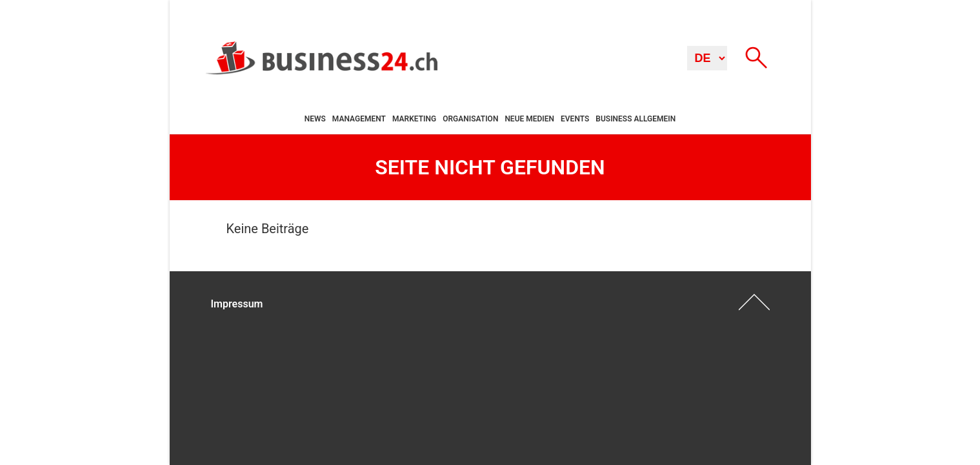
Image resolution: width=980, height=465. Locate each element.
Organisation (470, 119)
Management (359, 119)
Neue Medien (529, 119)
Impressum (237, 304)
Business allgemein (635, 119)
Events (575, 119)
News (315, 119)
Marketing (414, 119)
